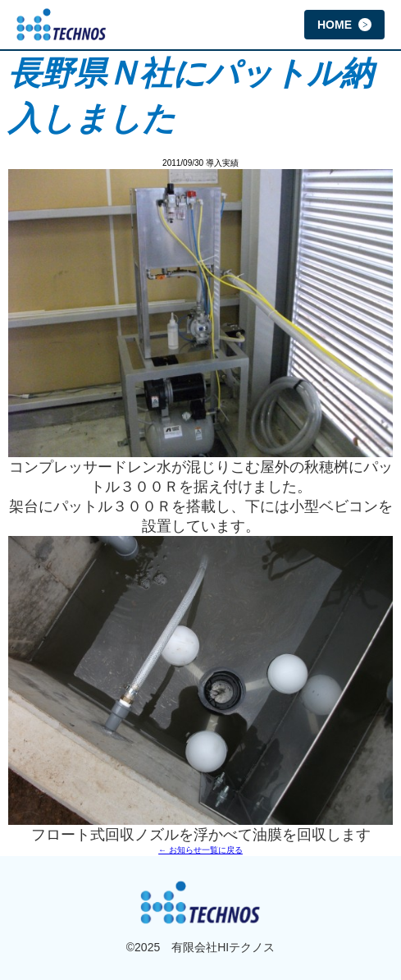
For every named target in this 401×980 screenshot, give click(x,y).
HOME (344, 25)
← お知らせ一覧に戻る (200, 850)
